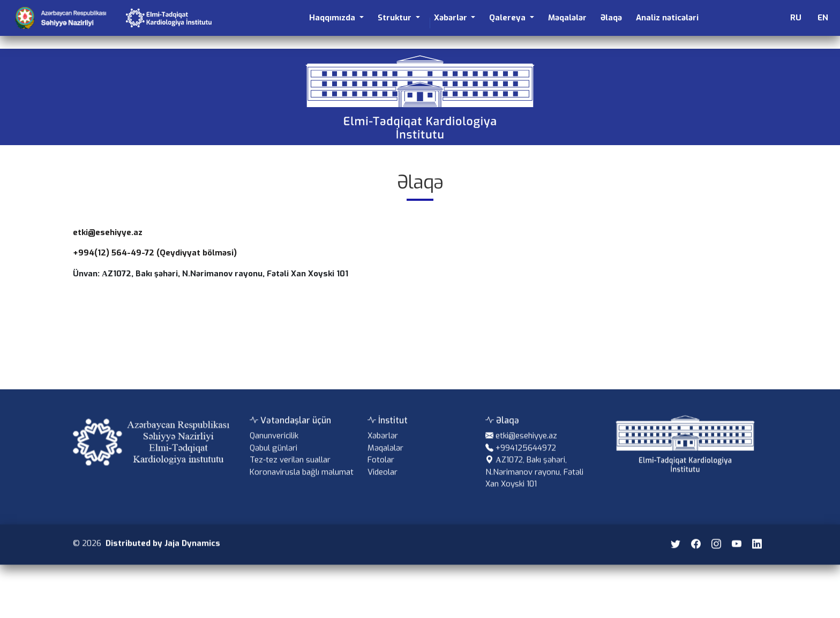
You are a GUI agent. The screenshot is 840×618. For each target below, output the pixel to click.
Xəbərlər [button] (452, 18)
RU (796, 18)
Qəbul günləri (273, 458)
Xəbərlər (383, 446)
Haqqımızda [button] (333, 18)
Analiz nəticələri (667, 18)
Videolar (382, 483)
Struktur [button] (396, 18)
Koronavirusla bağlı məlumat (302, 483)
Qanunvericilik (274, 446)
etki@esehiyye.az (108, 232)
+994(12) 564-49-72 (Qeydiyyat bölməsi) (155, 253)
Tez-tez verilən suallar (290, 470)
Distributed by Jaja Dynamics (163, 554)
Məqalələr (567, 18)
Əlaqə (611, 18)
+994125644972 (526, 458)
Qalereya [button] (508, 18)
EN (823, 18)
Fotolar (381, 470)
